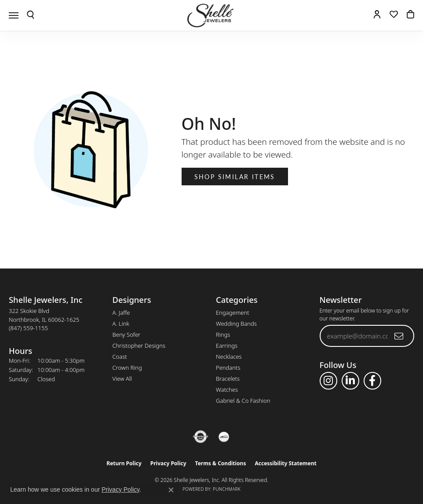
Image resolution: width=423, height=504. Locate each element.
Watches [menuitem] (227, 390)
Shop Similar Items (235, 177)
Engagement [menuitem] (233, 313)
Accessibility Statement (285, 463)
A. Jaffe (121, 313)
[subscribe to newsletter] (399, 336)
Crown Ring (127, 368)
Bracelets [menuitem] (228, 379)
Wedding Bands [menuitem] (236, 324)
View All (122, 379)
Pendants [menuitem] (228, 368)
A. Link (121, 324)
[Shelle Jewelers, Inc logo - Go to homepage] (211, 15)
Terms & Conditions (221, 463)
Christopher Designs (139, 346)
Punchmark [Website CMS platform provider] (227, 489)
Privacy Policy (168, 463)
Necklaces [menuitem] (229, 357)
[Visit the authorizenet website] (201, 437)
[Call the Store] (28, 328)
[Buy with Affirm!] (224, 437)
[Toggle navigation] (14, 15)
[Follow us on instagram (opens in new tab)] (328, 381)
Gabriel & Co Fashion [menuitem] (243, 401)
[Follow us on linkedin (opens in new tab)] (350, 381)
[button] (31, 15)
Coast (120, 357)
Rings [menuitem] (223, 335)
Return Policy (124, 463)
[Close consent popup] (171, 490)
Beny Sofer (127, 335)
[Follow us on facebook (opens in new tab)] (372, 381)
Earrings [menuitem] (227, 346)
